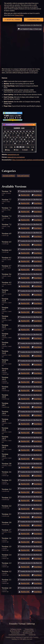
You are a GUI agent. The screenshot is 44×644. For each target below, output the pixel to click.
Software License (16, 629)
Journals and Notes (9, 176)
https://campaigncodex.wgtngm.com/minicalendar (28, 160)
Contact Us (32, 635)
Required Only (34, 20)
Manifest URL (25, 195)
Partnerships (15, 633)
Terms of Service (15, 631)
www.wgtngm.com (13, 155)
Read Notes (38, 195)
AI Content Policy (29, 631)
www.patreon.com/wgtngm (16, 157)
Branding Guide (28, 633)
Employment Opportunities (17, 635)
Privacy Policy (19, 15)
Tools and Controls (23, 176)
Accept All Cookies (12, 20)
